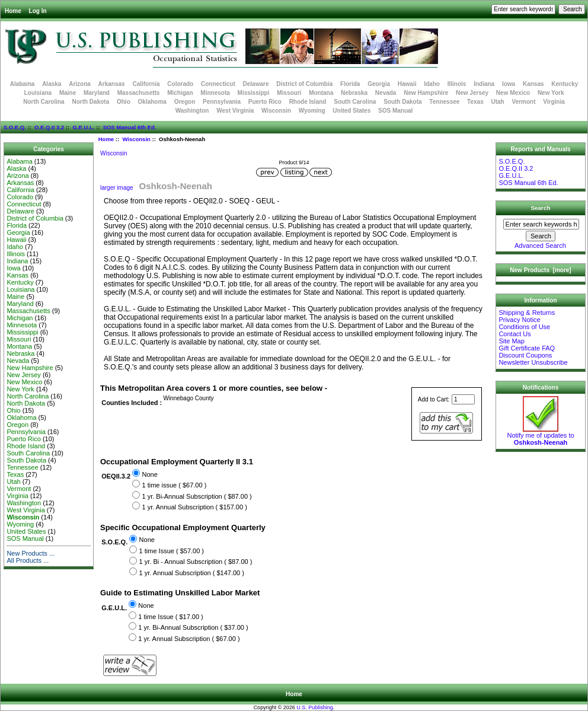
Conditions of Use (524, 327)
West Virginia (235, 111)
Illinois (457, 84)
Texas (475, 102)
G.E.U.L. (83, 127)
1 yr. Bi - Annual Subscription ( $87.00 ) (196, 562)
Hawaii (407, 84)
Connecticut (218, 84)
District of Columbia (304, 84)
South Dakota (402, 102)
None (149, 474)
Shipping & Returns (527, 313)
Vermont (524, 102)
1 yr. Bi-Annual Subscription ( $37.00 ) (193, 627)
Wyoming (312, 111)
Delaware (256, 84)
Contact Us (514, 334)
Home (13, 11)
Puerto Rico (265, 102)
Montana (321, 93)
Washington (192, 111)
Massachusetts (139, 93)
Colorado (180, 84)
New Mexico (513, 93)
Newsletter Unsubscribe (533, 362)
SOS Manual (395, 111)
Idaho (432, 84)
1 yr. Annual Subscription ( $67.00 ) (189, 639)
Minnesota (215, 93)
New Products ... (31, 553)
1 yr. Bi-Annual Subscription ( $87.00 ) (196, 496)
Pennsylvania (222, 102)
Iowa (509, 84)
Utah (498, 102)
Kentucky (565, 84)
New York (551, 93)
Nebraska (354, 93)
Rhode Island (308, 102)
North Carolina (44, 102)
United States (351, 111)
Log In (38, 11)
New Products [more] (540, 270)
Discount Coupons (525, 355)
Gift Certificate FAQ (527, 348)
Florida (350, 84)
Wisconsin (136, 139)
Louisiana (38, 93)
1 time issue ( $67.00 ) (174, 485)
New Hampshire (426, 93)
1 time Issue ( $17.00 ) (170, 617)
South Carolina (355, 102)
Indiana (484, 84)
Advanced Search (540, 245)
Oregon (185, 102)
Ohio (124, 102)
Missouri (289, 93)
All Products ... (28, 560)
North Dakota (90, 102)
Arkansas (112, 84)
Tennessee (444, 102)
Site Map (511, 341)
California (146, 84)
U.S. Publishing (315, 707)
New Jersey (472, 93)
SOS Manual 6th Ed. (130, 127)
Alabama (23, 84)
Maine (68, 93)
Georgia (379, 84)
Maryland (97, 93)
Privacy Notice (519, 320)
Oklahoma (152, 102)
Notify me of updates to (540, 436)
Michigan (180, 93)
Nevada (386, 93)
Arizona (80, 84)
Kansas (533, 84)
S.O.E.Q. (15, 127)
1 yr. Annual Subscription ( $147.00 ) (192, 573)
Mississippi (254, 93)
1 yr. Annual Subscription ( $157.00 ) (194, 507)
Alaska (52, 84)
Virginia (554, 102)
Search (541, 208)
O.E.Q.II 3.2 (49, 127)
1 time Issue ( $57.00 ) (172, 551)
